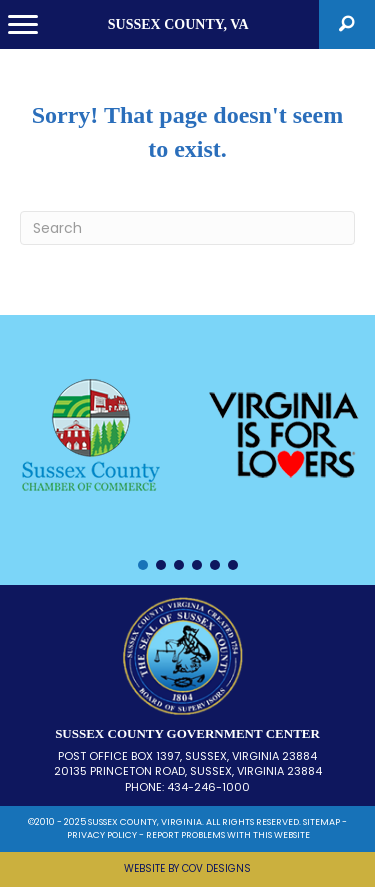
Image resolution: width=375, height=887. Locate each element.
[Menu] (23, 25)
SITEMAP (321, 822)
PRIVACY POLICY (102, 835)
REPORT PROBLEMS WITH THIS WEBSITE (228, 835)
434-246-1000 (208, 787)
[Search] (187, 228)
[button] (347, 24)
